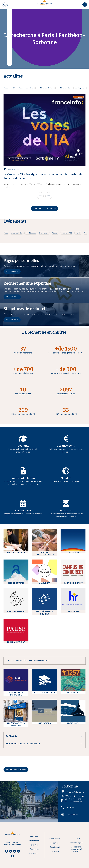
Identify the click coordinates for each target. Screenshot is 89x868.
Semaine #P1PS (67, 233)
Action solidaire (17, 233)
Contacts (77, 838)
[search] (4, 5)
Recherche (34, 849)
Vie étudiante (55, 839)
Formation (34, 845)
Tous (6, 88)
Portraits (66, 511)
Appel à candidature (26, 88)
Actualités (34, 836)
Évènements (34, 841)
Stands (78, 233)
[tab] (44, 661)
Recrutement (44, 233)
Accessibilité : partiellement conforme (77, 849)
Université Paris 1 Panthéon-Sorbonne (12, 843)
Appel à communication (45, 88)
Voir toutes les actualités (45, 208)
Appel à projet (31, 233)
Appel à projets (80, 88)
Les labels (55, 851)
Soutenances (23, 511)
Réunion (55, 233)
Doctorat (23, 446)
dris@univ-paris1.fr (73, 814)
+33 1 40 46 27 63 (72, 807)
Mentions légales (77, 843)
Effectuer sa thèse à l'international (66, 481)
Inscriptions (55, 843)
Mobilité (66, 478)
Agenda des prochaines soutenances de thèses (23, 514)
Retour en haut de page (16, 770)
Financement (66, 446)
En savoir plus (12, 271)
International (34, 853)
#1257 (13, 88)
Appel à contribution (64, 88)
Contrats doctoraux (23, 478)
